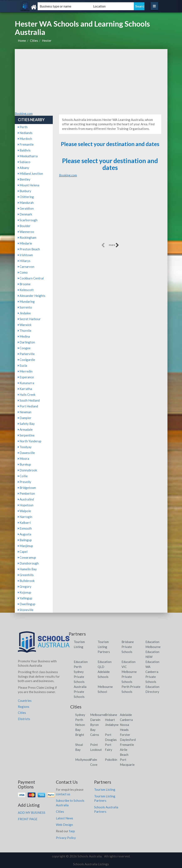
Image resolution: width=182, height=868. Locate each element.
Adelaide (126, 715)
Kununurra (26, 383)
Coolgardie (26, 360)
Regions (24, 707)
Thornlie (25, 331)
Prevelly (25, 482)
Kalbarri (24, 523)
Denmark (25, 214)
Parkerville (26, 354)
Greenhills (26, 575)
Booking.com (24, 113)
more (114, 245)
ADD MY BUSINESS (32, 813)
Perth (23, 127)
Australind (26, 499)
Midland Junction (30, 173)
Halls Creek (27, 395)
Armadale (25, 429)
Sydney (80, 715)
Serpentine (26, 435)
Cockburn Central (31, 278)
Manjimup (25, 546)
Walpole (24, 511)
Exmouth (25, 528)
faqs (72, 831)
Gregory (25, 586)
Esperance (26, 377)
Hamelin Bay (27, 569)
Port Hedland (28, 406)
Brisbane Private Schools (128, 647)
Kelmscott (26, 290)
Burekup (24, 464)
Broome (24, 284)
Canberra (126, 720)
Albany (23, 168)
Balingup (25, 540)
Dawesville (26, 453)
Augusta (25, 534)
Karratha (25, 389)
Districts (24, 719)
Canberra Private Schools (152, 677)
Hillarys (24, 261)
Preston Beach (29, 249)
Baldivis (24, 150)
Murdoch (25, 139)
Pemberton (26, 493)
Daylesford (128, 740)
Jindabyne (112, 725)
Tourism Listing (105, 789)
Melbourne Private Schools (129, 677)
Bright (80, 735)
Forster (125, 735)
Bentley (24, 179)
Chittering (26, 197)
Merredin (25, 371)
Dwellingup (27, 604)
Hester (47, 41)
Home (22, 41)
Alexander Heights (32, 296)
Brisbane (111, 715)
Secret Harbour (29, 319)
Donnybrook (27, 470)
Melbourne (98, 715)
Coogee (24, 348)
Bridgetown (27, 488)
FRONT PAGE (28, 819)
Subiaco (24, 162)
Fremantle (26, 144)
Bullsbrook (26, 581)
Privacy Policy (66, 838)
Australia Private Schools (80, 692)
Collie (23, 476)
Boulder (24, 226)
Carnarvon (26, 267)
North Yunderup (30, 441)
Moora (23, 459)
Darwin (95, 720)
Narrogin (25, 517)
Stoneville (26, 610)
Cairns (95, 735)
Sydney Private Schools (79, 677)
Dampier (25, 418)
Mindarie (25, 243)
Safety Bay (26, 424)
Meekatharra (28, 156)
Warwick (25, 325)
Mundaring (26, 301)
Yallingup (25, 598)
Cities (34, 41)
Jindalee (24, 313)
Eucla (22, 365)
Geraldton (26, 208)
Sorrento (25, 307)
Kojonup (25, 592)
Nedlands (25, 133)
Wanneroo (26, 232)
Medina (24, 336)
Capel (23, 552)
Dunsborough (28, 563)
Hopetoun (26, 505)
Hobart (110, 720)
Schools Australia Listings (91, 864)
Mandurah (26, 203)
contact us (63, 794)
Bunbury (25, 191)
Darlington (26, 342)
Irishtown (25, 255)
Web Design (64, 825)
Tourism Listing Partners (104, 647)
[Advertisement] (91, 80)
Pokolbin (111, 760)
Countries (25, 701)
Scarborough (28, 220)
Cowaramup (27, 557)
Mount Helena (29, 185)
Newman (25, 412)
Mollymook (83, 760)
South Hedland (29, 400)
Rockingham (27, 237)
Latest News (65, 818)
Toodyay (25, 447)
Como (23, 272)
